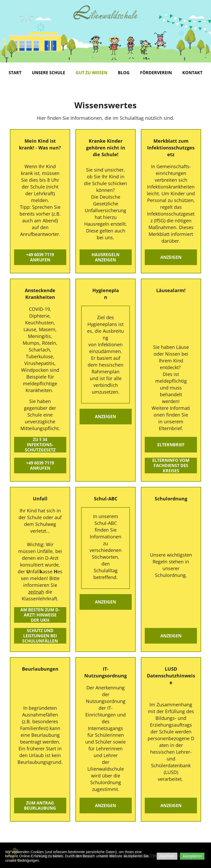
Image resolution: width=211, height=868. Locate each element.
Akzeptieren (192, 856)
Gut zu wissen (92, 73)
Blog (124, 73)
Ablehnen (167, 856)
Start (15, 73)
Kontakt (192, 73)
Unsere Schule (49, 73)
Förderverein (156, 73)
